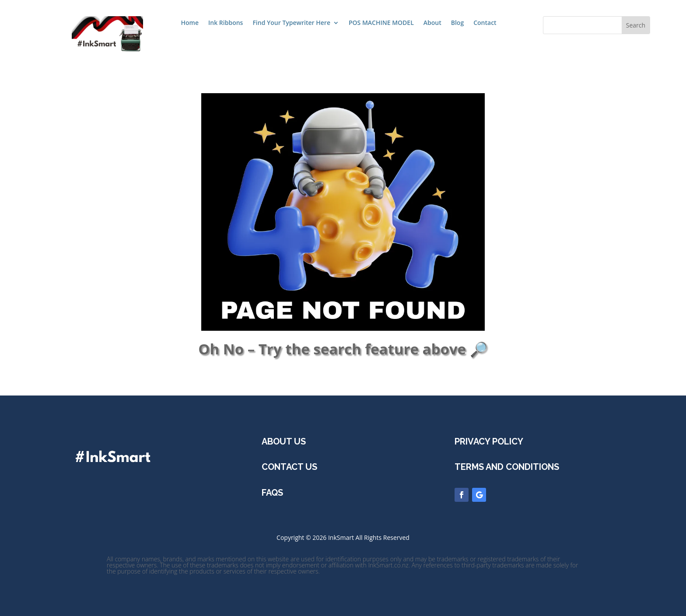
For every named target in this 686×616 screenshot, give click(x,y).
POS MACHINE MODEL (381, 23)
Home (190, 23)
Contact (485, 23)
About (432, 23)
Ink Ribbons (226, 23)
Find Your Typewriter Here (291, 23)
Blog (457, 23)
